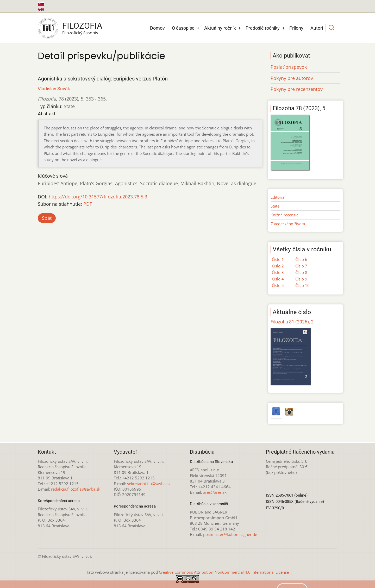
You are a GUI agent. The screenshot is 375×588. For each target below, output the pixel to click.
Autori (317, 28)
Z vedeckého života (288, 224)
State (275, 206)
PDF (88, 204)
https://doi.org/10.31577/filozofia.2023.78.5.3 (98, 197)
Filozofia (82, 26)
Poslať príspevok (289, 67)
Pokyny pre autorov (292, 78)
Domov (157, 28)
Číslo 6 (301, 259)
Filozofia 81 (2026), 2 (292, 322)
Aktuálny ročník (220, 28)
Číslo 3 (278, 272)
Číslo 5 (278, 285)
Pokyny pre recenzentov (297, 89)
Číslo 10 (302, 285)
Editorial (278, 197)
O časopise (183, 28)
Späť (47, 218)
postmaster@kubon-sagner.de (230, 534)
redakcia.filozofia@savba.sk (76, 489)
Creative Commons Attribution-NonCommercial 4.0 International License (224, 572)
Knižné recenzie (285, 215)
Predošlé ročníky (263, 28)
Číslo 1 (278, 259)
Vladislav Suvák (54, 89)
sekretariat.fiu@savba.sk (149, 484)
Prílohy (296, 28)
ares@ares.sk (215, 492)
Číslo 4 (278, 279)
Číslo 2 (278, 266)
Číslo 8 (301, 272)
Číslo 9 (301, 279)
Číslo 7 (301, 266)
